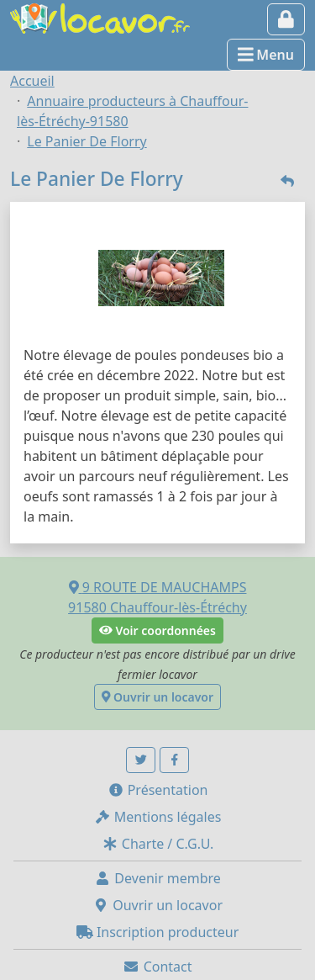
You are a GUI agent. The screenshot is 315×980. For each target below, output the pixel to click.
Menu (266, 55)
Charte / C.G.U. (158, 844)
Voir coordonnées (157, 630)
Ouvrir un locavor (157, 697)
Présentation (158, 790)
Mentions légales (158, 817)
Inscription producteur (158, 932)
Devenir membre (157, 878)
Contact (157, 967)
